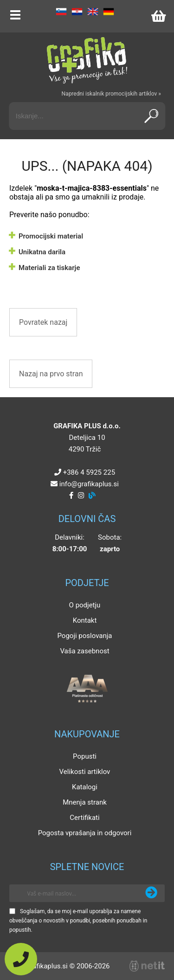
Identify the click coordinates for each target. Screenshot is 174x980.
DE (109, 12)
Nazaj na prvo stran (51, 374)
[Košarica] (158, 16)
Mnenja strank (85, 802)
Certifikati (84, 818)
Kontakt (85, 620)
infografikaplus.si (89, 484)
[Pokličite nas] (21, 959)
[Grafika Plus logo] (87, 60)
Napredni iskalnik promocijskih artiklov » (111, 94)
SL (61, 12)
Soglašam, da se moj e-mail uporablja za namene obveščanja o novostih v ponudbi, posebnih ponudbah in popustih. (78, 921)
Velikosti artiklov (85, 772)
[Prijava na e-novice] (151, 893)
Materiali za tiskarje (49, 268)
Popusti (85, 756)
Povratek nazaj (43, 322)
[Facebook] (71, 496)
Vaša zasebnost (84, 651)
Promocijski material (51, 236)
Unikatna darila (42, 252)
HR (77, 12)
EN (93, 12)
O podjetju (85, 605)
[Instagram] (81, 496)
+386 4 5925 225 (89, 472)
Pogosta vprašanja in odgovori (85, 833)
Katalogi (85, 787)
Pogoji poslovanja (84, 636)
